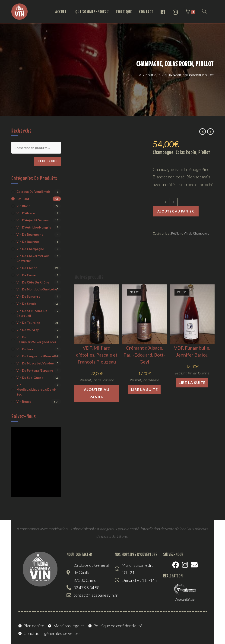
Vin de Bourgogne (30, 235)
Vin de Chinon (27, 268)
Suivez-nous (24, 416)
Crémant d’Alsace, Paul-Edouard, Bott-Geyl (144, 355)
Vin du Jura (25, 349)
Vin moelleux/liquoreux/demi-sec (36, 390)
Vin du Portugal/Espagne (35, 370)
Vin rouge (24, 402)
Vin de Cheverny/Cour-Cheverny (33, 258)
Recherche (48, 161)
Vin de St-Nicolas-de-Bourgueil (33, 313)
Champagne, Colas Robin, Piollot (189, 75)
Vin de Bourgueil (29, 242)
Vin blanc (23, 206)
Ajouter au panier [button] (97, 393)
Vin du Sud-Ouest (30, 378)
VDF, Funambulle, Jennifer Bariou (192, 351)
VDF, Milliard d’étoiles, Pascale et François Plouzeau (97, 355)
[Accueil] (140, 75)
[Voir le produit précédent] (203, 132)
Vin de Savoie (27, 304)
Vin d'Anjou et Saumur (33, 220)
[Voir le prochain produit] (210, 132)
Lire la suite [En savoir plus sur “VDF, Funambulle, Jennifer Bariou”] (192, 382)
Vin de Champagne (196, 233)
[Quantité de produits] (165, 202)
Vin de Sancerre (28, 296)
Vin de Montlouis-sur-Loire (37, 289)
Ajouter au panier (176, 211)
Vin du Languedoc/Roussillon (38, 356)
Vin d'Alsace (151, 380)
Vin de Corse (26, 275)
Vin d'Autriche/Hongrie (34, 227)
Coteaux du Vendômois (33, 192)
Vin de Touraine (103, 380)
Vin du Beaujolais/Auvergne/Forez (36, 340)
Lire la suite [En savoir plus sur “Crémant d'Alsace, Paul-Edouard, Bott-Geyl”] (144, 389)
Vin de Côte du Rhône (33, 282)
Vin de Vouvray (28, 330)
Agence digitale (185, 599)
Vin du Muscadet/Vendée (35, 363)
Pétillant (177, 233)
